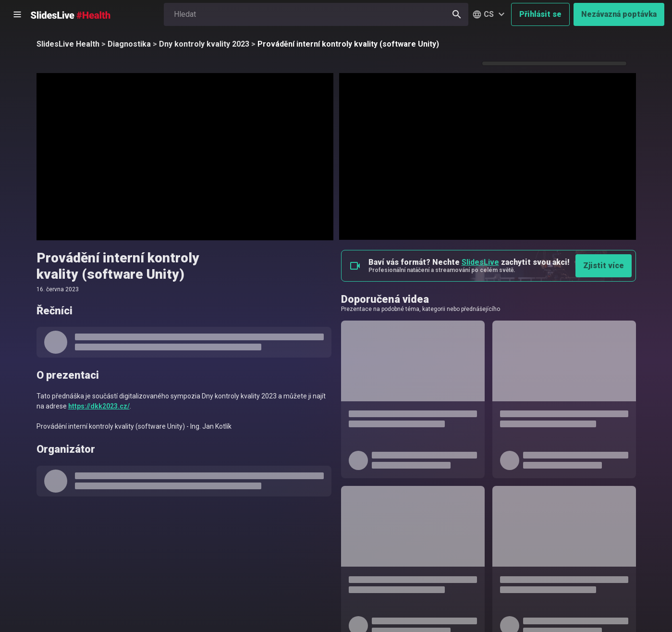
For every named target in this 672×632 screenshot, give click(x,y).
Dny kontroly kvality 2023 (204, 44)
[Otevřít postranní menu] (17, 14)
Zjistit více (604, 266)
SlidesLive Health (68, 44)
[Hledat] (457, 14)
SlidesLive (480, 262)
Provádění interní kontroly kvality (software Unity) (348, 44)
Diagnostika (129, 44)
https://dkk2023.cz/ (99, 406)
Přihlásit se (540, 14)
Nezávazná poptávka (619, 14)
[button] (490, 14)
